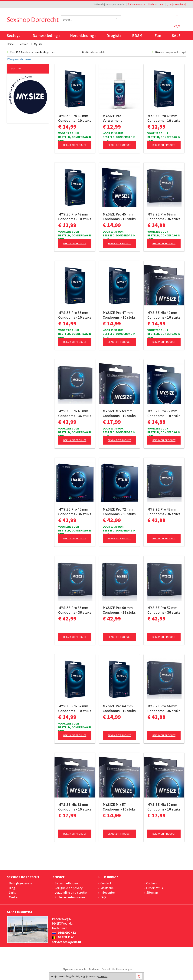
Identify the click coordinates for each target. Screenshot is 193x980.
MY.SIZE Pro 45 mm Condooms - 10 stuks (119, 217)
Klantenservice (137, 4)
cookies (103, 976)
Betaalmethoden (66, 883)
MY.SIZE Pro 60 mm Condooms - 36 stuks (119, 610)
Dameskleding (46, 36)
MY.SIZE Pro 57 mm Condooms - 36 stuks (164, 610)
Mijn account (156, 4)
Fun (158, 36)
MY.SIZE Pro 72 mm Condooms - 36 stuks (119, 512)
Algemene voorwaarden (75, 969)
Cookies (152, 883)
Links (12, 893)
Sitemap (152, 893)
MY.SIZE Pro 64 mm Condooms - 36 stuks (164, 708)
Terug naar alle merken (19, 59)
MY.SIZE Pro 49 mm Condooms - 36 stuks (75, 413)
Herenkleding (83, 36)
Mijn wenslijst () (177, 4)
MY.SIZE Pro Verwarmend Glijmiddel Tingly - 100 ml (117, 118)
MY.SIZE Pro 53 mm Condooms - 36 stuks (75, 610)
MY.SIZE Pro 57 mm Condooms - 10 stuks (75, 708)
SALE (176, 36)
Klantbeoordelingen (122, 969)
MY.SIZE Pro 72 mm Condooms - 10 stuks (164, 413)
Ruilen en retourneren (70, 897)
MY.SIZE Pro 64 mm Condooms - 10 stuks (119, 708)
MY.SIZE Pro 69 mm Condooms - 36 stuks (164, 217)
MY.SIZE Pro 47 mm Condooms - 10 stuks (119, 315)
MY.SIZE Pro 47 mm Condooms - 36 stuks (164, 512)
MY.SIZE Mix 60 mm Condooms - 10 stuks (164, 807)
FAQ (103, 897)
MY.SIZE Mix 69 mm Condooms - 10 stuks (119, 413)
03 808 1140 (63, 937)
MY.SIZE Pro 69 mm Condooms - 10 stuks (164, 118)
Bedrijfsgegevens (21, 883)
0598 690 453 (64, 933)
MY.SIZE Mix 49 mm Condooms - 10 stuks (164, 315)
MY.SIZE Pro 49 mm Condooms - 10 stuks (75, 217)
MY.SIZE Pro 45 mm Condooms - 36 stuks (75, 512)
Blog (12, 888)
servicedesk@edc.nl (67, 942)
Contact (106, 883)
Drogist (114, 36)
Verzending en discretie (71, 893)
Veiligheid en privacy (69, 888)
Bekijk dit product (75, 145)
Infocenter (108, 893)
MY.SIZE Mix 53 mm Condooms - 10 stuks (75, 807)
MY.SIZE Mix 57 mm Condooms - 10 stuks (119, 807)
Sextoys (14, 36)
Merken (14, 897)
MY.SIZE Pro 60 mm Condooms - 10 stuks (75, 118)
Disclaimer (94, 969)
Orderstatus (155, 888)
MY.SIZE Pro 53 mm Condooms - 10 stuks (75, 315)
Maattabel (108, 888)
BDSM (138, 36)
